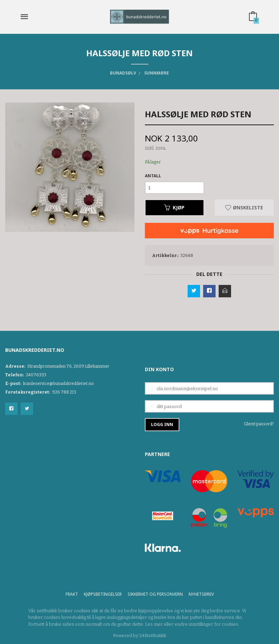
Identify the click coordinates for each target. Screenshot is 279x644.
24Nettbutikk (153, 636)
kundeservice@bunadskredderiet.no (58, 384)
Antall (153, 176)
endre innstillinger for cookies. (207, 624)
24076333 (36, 375)
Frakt (72, 594)
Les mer (154, 624)
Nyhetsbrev (201, 594)
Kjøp (174, 207)
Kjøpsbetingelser (103, 594)
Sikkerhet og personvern (155, 594)
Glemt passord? (259, 424)
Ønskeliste (244, 207)
